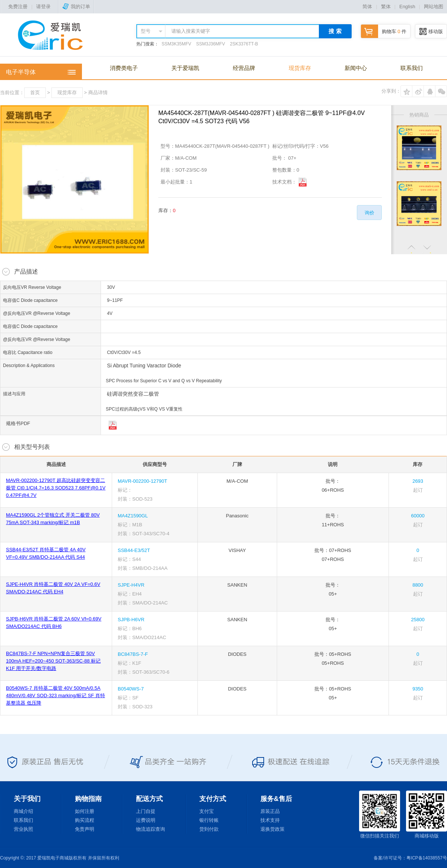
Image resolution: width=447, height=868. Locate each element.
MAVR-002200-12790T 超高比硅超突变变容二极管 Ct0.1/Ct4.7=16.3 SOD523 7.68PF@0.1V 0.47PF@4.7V (56, 488)
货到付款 (209, 829)
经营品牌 (244, 68)
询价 (370, 213)
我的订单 (76, 7)
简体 (367, 7)
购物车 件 (384, 31)
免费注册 (18, 7)
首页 (35, 92)
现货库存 (300, 68)
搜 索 (335, 31)
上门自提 (146, 811)
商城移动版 (427, 815)
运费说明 (146, 820)
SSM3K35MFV (176, 44)
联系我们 (412, 68)
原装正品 (270, 811)
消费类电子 (124, 68)
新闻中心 (356, 68)
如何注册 (85, 811)
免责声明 (85, 829)
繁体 (386, 7)
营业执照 (23, 829)
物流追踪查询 (150, 829)
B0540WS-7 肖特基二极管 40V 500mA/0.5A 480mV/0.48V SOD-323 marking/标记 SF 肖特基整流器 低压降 (56, 695)
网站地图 (434, 7)
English (407, 7)
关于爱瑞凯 (185, 68)
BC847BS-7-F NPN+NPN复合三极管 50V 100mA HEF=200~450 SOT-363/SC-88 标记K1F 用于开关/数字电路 (53, 661)
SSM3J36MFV (211, 44)
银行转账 (209, 820)
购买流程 (85, 820)
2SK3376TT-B (244, 44)
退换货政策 (272, 829)
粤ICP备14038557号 (427, 858)
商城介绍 (23, 811)
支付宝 (207, 811)
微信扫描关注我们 (380, 815)
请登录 (43, 7)
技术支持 (270, 820)
